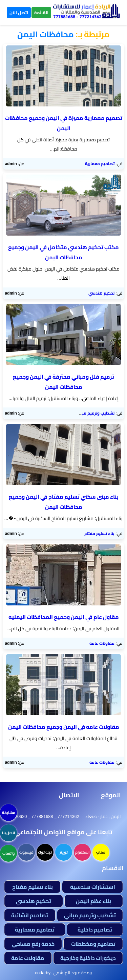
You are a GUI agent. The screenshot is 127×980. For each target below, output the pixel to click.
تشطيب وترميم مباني (95, 413)
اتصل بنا (8, 833)
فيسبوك (26, 852)
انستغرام (82, 852)
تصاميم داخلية (95, 929)
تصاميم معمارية (100, 164)
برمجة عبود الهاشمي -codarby (64, 973)
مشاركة (9, 813)
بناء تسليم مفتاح (99, 533)
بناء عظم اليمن (93, 901)
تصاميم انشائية (30, 915)
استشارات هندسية (93, 887)
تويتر (64, 852)
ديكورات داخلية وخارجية (88, 958)
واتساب (8, 853)
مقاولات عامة (102, 643)
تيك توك (45, 852)
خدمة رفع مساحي (33, 944)
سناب (101, 852)
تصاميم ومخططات (93, 944)
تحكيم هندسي (101, 293)
